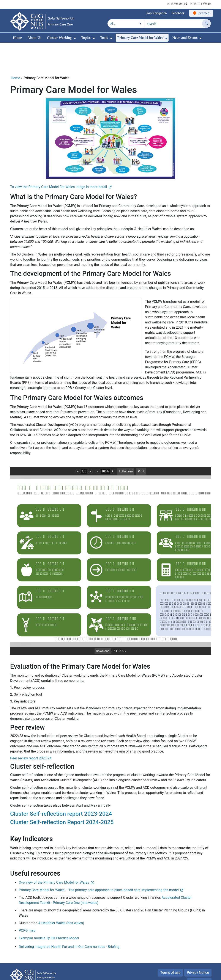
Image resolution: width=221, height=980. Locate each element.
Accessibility (199, 952)
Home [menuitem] (17, 38)
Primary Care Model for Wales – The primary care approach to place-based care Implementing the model (99, 861)
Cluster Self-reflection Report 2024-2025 (62, 793)
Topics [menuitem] (86, 38)
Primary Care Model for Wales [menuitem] (140, 38)
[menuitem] (75, 38)
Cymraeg (203, 13)
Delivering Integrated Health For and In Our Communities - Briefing (69, 917)
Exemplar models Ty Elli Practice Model (49, 909)
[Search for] (173, 24)
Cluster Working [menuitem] (59, 38)
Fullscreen (126, 442)
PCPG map (28, 901)
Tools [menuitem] (104, 38)
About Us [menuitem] (34, 38)
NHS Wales (175, 4)
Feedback (178, 13)
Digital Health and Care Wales (188, 975)
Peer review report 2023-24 (31, 729)
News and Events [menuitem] (185, 38)
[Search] (206, 24)
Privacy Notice (198, 943)
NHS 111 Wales (201, 4)
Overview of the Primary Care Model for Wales (54, 853)
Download (103, 622)
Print (141, 442)
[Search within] (126, 24)
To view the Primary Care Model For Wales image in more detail (59, 158)
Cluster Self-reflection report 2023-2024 (61, 784)
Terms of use (170, 943)
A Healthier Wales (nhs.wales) (61, 894)
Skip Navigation (156, 13)
